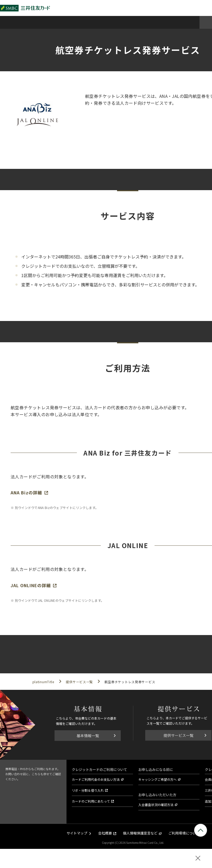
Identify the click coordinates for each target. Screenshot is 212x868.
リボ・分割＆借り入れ (88, 790)
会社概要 (105, 833)
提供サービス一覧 (178, 735)
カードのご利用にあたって (91, 801)
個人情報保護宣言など (140, 833)
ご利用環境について (184, 833)
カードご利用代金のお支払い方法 (96, 779)
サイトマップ (77, 833)
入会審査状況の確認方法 (156, 805)
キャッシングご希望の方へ (157, 779)
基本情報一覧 (88, 736)
